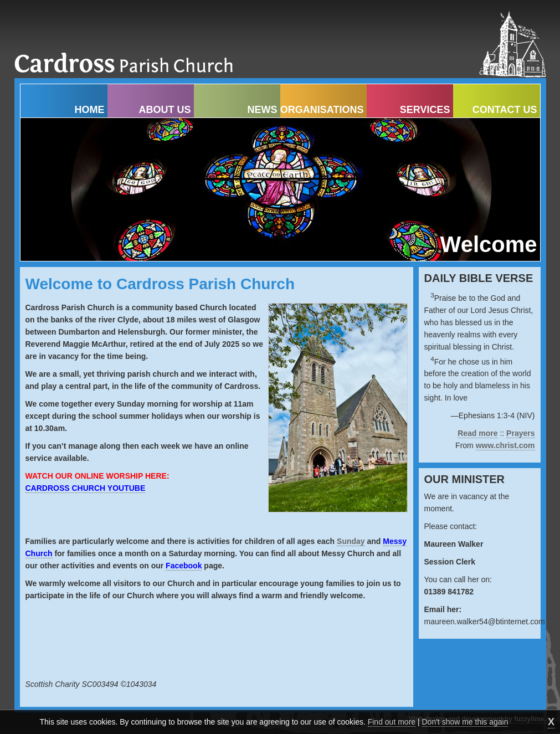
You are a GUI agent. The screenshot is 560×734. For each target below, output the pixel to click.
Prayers (520, 433)
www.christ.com (505, 445)
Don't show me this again (465, 722)
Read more (477, 433)
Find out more (392, 722)
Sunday (351, 541)
